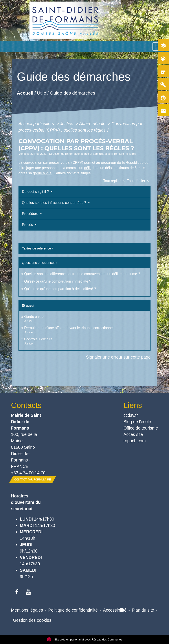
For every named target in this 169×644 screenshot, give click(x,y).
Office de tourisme (141, 428)
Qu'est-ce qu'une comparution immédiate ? (58, 281)
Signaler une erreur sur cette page (118, 357)
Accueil (25, 93)
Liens (133, 405)
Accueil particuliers (37, 124)
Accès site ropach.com (135, 438)
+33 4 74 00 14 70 (28, 473)
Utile (42, 93)
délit (87, 168)
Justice (67, 124)
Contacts (26, 405)
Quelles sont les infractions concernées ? (55, 203)
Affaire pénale (93, 124)
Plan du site (143, 610)
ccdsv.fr (131, 415)
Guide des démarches (73, 93)
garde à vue (42, 173)
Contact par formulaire (33, 480)
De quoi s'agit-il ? (36, 192)
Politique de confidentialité (73, 610)
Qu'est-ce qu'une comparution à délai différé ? (60, 289)
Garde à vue (34, 317)
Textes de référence (37, 248)
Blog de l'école (137, 422)
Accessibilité (115, 610)
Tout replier (115, 181)
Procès (28, 225)
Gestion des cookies (32, 620)
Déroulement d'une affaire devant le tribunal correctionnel (69, 328)
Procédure (31, 214)
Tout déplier (139, 181)
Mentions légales (27, 610)
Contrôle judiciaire (38, 339)
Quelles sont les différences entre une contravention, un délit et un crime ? (82, 274)
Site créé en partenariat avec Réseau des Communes (85, 639)
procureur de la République (122, 163)
